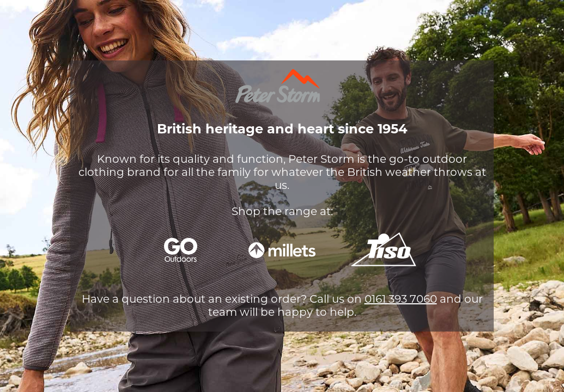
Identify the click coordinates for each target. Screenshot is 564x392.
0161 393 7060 (401, 299)
